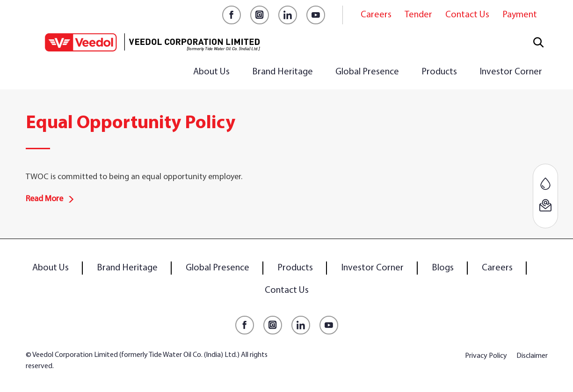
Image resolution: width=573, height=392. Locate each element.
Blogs (443, 268)
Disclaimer (532, 356)
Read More (50, 199)
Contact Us (467, 15)
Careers (376, 15)
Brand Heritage (283, 72)
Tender (418, 15)
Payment (520, 15)
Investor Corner (511, 72)
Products (439, 72)
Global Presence (367, 72)
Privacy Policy (486, 356)
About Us (211, 72)
